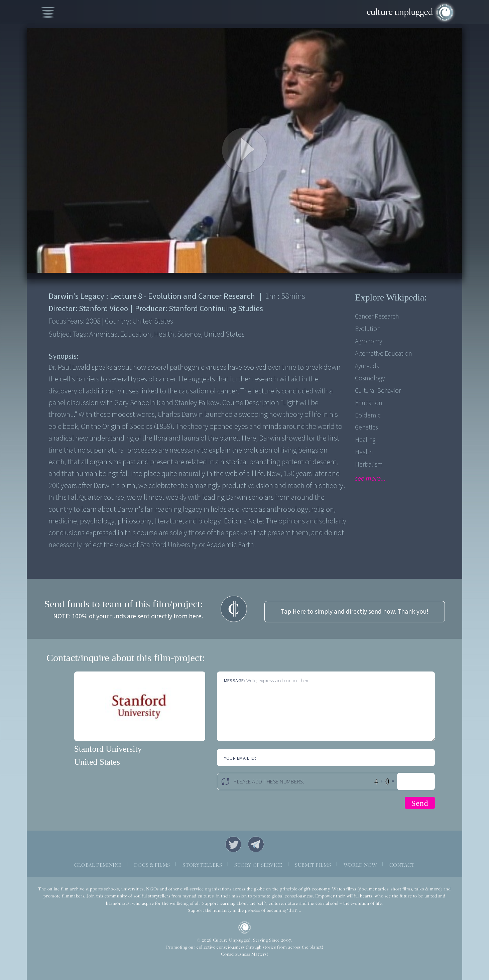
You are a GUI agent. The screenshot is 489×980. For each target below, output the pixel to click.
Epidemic (368, 415)
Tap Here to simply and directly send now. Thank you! (355, 612)
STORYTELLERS (202, 865)
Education (369, 403)
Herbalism (369, 465)
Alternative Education (383, 354)
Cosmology (370, 378)
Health (364, 452)
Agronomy (369, 341)
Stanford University (108, 749)
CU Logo (245, 928)
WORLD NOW (360, 865)
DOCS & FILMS (152, 865)
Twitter (233, 844)
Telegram (256, 844)
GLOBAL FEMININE (98, 865)
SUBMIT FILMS (313, 865)
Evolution (368, 329)
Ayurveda (367, 366)
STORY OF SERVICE (258, 865)
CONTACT (402, 865)
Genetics (366, 427)
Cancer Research (377, 317)
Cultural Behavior (378, 391)
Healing (365, 440)
